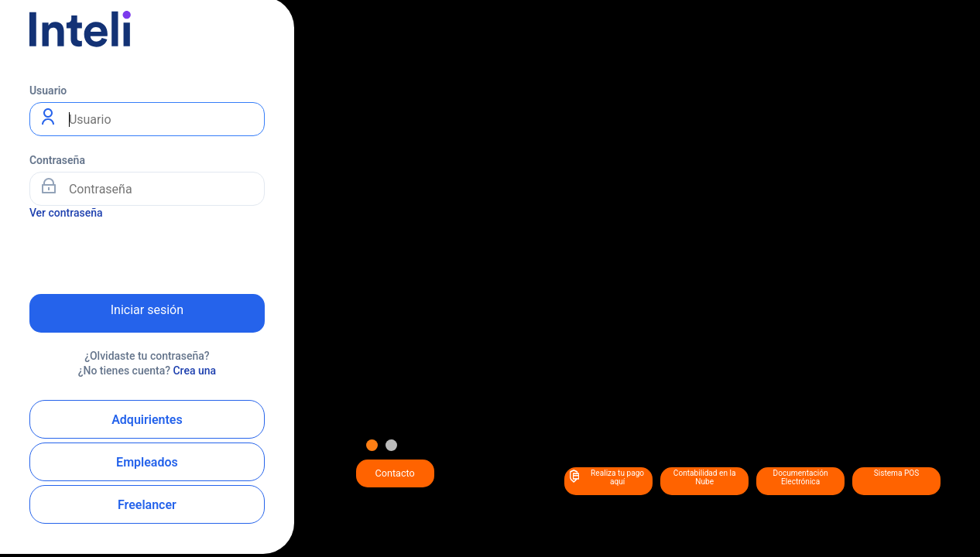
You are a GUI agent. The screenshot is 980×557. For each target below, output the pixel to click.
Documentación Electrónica (801, 477)
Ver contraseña (66, 213)
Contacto (395, 473)
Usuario (48, 91)
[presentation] (147, 251)
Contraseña (57, 160)
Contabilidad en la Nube (705, 477)
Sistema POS (897, 473)
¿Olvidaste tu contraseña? (147, 356)
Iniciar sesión (147, 310)
